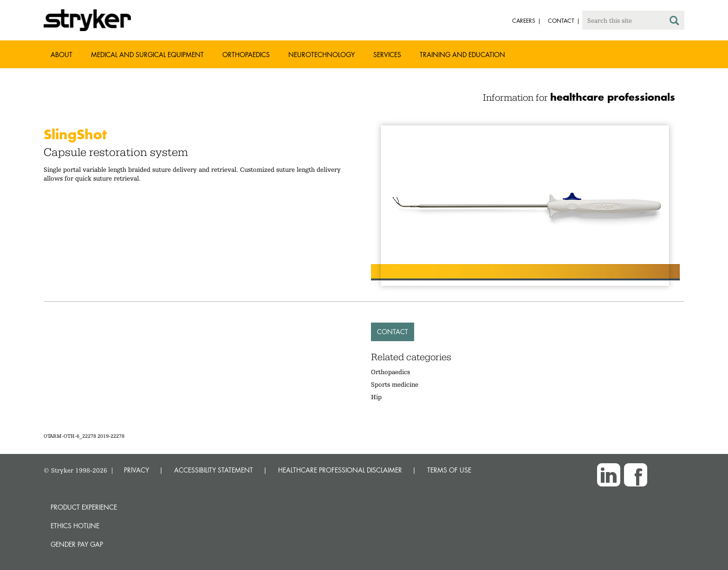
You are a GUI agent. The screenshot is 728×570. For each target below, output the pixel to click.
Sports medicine (395, 384)
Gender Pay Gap (77, 544)
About (62, 55)
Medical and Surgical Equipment (147, 55)
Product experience (84, 507)
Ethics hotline (75, 526)
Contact (393, 332)
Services (387, 55)
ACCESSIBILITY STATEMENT (214, 470)
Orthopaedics (246, 55)
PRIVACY (136, 470)
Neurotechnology (322, 55)
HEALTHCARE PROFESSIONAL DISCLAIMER (340, 470)
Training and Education (462, 55)
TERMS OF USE (449, 470)
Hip (376, 397)
